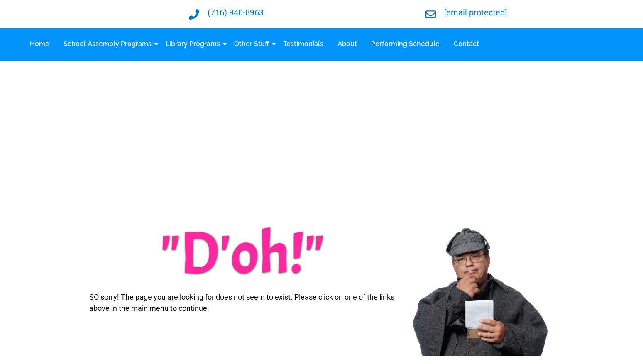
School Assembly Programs (109, 44)
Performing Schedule (405, 44)
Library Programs (194, 44)
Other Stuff (253, 44)
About (347, 44)
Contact (466, 44)
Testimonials (303, 44)
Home (40, 44)
